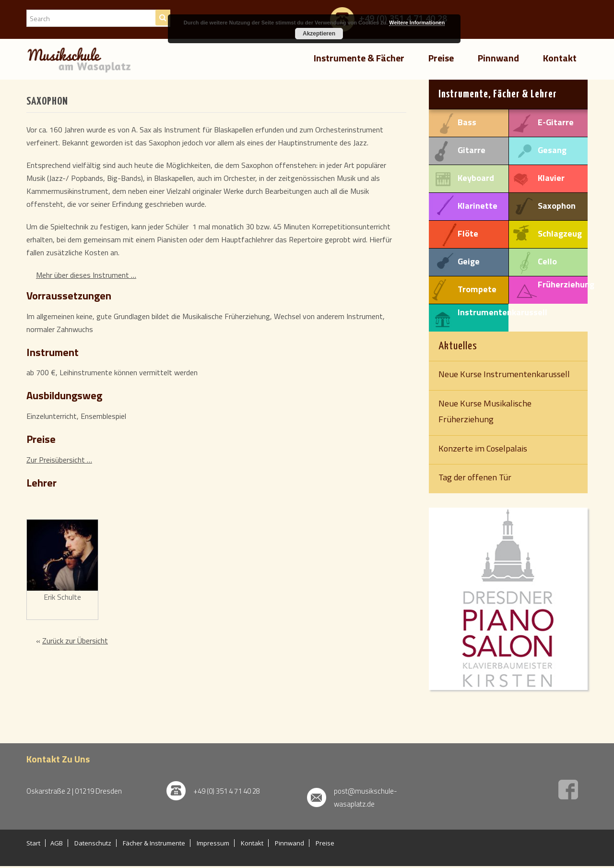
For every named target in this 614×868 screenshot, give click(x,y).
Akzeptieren (319, 34)
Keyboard (476, 178)
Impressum (213, 843)
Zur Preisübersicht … (59, 460)
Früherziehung (566, 284)
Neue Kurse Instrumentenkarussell (504, 374)
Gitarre (472, 150)
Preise (441, 58)
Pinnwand (498, 58)
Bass (467, 122)
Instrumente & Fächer (359, 58)
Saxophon (557, 205)
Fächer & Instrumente (154, 843)
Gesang (552, 150)
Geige (469, 261)
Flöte (468, 233)
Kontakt (560, 58)
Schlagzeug (560, 233)
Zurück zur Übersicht (75, 641)
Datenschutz (93, 843)
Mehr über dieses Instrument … (86, 275)
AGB (57, 843)
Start (33, 843)
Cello (547, 261)
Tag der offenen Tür (475, 477)
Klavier (551, 178)
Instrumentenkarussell (502, 312)
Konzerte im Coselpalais (483, 448)
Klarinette (478, 205)
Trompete (477, 289)
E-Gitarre (556, 122)
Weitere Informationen (417, 23)
